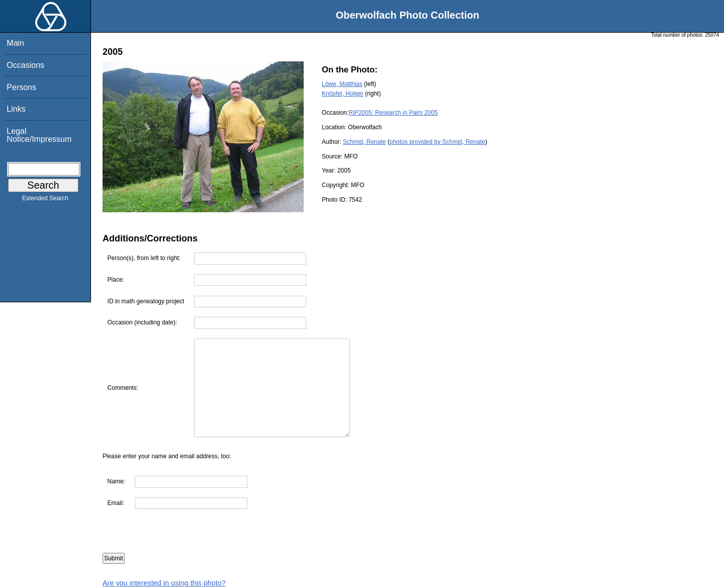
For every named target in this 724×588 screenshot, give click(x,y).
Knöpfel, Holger (343, 94)
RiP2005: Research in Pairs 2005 (393, 113)
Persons (21, 87)
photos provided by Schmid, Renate (437, 142)
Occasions (25, 65)
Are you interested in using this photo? (164, 583)
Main (15, 43)
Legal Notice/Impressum (39, 135)
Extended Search (45, 200)
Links (16, 109)
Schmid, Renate (364, 142)
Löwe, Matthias (342, 84)
